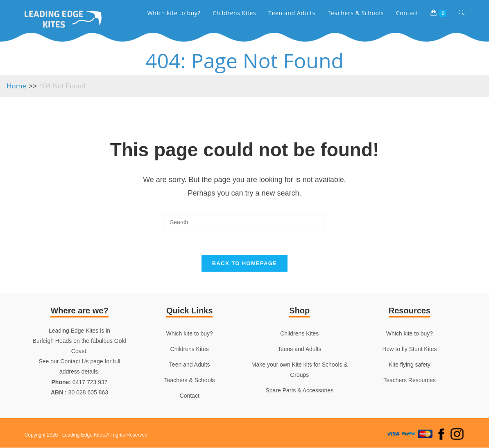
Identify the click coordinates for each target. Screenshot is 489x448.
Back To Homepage (244, 264)
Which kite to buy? (189, 334)
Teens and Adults (300, 349)
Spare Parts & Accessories (299, 391)
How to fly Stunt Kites (409, 349)
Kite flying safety (410, 365)
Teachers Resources (410, 381)
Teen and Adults (190, 365)
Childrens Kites (190, 349)
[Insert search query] (244, 222)
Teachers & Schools (190, 381)
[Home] (16, 86)
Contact (190, 396)
